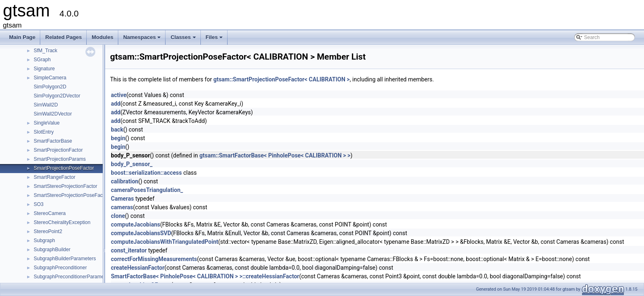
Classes (184, 39)
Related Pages (63, 37)
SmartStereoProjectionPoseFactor (71, 195)
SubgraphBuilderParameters (65, 259)
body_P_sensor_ (132, 164)
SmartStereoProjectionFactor (66, 186)
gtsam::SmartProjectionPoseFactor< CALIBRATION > (281, 79)
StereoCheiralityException (62, 222)
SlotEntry (44, 132)
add (116, 104)
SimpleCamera (50, 78)
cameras (122, 207)
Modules (102, 37)
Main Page (22, 37)
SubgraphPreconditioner (60, 268)
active (119, 95)
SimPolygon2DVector (57, 96)
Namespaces (143, 39)
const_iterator (129, 250)
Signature (44, 69)
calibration (125, 181)
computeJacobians (136, 224)
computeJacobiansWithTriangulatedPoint (164, 242)
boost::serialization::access (146, 173)
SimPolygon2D (50, 87)
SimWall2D (46, 105)
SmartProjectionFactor (58, 150)
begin (118, 138)
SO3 (39, 204)
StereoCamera (50, 213)
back (117, 129)
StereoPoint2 (48, 231)
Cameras (122, 199)
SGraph (42, 60)
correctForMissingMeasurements (154, 259)
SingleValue (47, 123)
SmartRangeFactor (54, 177)
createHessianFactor (138, 268)
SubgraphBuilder (52, 250)
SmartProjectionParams (60, 159)
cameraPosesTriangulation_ (147, 190)
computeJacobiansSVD (141, 233)
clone (118, 216)
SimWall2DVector (53, 114)
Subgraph (44, 240)
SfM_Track (46, 51)
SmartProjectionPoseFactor (64, 168)
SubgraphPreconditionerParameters (73, 277)
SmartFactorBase (53, 141)
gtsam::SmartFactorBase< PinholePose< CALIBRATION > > (275, 155)
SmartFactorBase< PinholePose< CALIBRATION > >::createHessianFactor (205, 276)
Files (215, 39)
